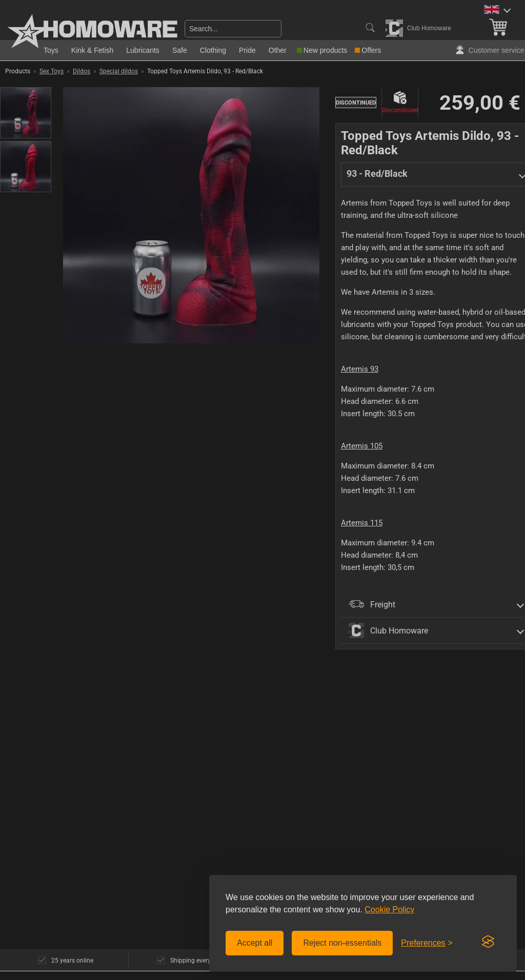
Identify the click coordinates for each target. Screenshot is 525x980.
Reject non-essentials (342, 943)
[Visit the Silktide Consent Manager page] (488, 942)
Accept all (255, 943)
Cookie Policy (389, 910)
